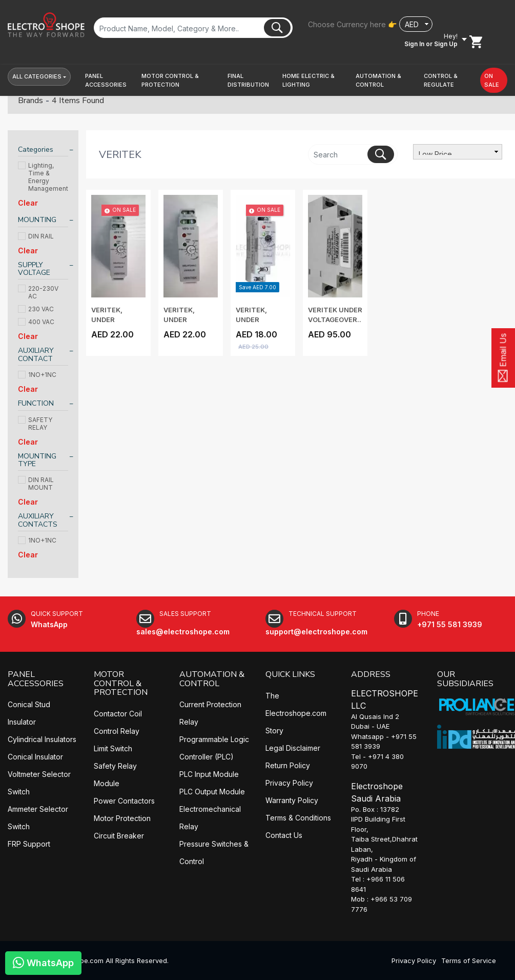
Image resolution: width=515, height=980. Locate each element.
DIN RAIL (36, 236)
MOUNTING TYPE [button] (37, 460)
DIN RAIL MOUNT (36, 484)
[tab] (43, 151)
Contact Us (284, 835)
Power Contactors (124, 801)
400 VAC (36, 322)
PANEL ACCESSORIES (36, 679)
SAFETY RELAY (35, 424)
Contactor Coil (118, 714)
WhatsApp (43, 962)
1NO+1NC (37, 375)
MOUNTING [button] (37, 220)
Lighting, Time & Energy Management (43, 177)
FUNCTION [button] (36, 403)
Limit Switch (113, 748)
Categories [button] (36, 149)
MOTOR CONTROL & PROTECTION (121, 683)
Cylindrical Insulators (42, 739)
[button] (109, 80)
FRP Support (29, 844)
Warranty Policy (292, 800)
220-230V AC (38, 292)
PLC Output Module (212, 792)
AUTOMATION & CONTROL (212, 679)
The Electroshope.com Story (296, 713)
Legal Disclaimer (293, 748)
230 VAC (36, 309)
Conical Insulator (35, 757)
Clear (28, 203)
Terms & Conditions (298, 818)
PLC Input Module (209, 774)
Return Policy (288, 765)
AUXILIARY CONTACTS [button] (38, 520)
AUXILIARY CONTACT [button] (36, 355)
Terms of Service (469, 961)
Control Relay (117, 731)
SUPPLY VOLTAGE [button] (34, 269)
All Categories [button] (37, 76)
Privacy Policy (289, 783)
